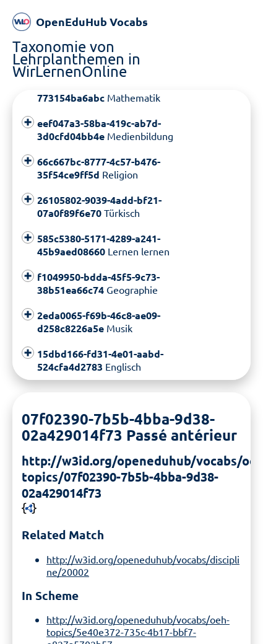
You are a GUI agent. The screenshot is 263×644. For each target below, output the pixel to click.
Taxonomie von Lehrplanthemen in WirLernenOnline (76, 59)
